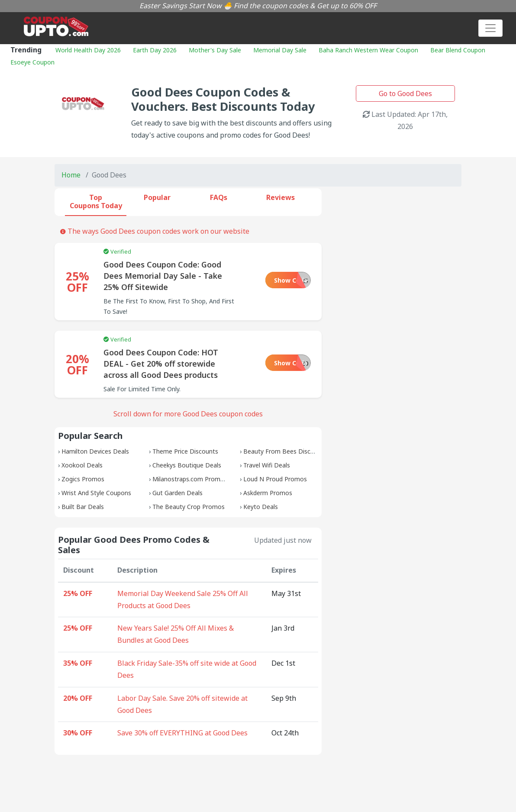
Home (71, 175)
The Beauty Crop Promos (189, 507)
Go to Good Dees (405, 93)
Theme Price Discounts (185, 451)
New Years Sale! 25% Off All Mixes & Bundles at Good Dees (176, 634)
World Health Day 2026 (88, 50)
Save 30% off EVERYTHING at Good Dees (182, 733)
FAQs (219, 197)
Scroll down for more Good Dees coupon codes (188, 414)
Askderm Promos (268, 493)
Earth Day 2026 (155, 50)
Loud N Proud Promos (275, 479)
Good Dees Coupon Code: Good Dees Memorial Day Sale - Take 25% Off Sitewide (163, 276)
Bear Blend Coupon (458, 50)
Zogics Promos (83, 479)
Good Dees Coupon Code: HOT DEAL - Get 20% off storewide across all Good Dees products (161, 364)
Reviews (281, 197)
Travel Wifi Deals (267, 465)
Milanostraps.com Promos (190, 479)
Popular (157, 197)
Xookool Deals (82, 465)
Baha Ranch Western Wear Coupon (368, 50)
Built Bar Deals (83, 507)
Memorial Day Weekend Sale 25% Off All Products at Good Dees (183, 599)
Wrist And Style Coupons (96, 493)
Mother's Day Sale (215, 50)
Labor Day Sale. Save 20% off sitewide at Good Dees (182, 704)
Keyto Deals (261, 507)
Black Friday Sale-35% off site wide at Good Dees (187, 669)
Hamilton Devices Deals (95, 451)
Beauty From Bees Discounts (285, 451)
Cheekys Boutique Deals (187, 465)
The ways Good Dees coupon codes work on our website (155, 231)
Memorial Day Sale (280, 50)
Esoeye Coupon (32, 62)
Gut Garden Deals (177, 493)
